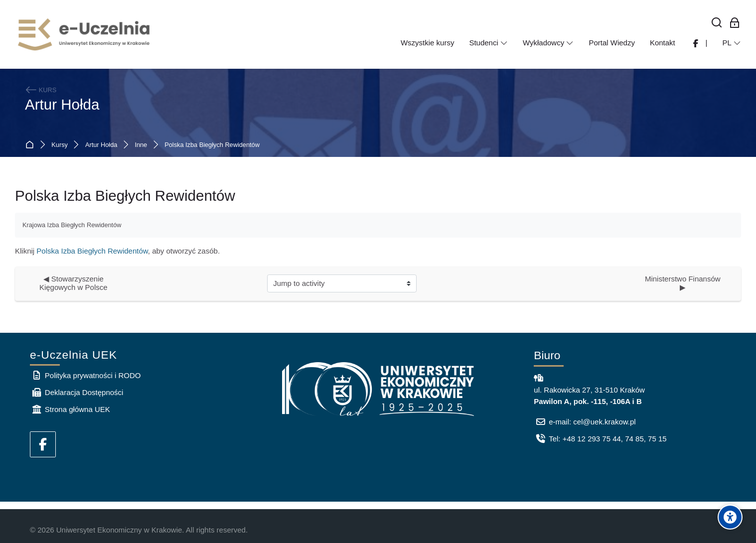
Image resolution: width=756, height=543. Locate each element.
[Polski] (732, 43)
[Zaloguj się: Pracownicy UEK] (735, 23)
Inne (141, 145)
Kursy (60, 145)
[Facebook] (43, 444)
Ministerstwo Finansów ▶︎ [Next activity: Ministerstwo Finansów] (685, 283)
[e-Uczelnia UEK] (85, 34)
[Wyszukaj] (717, 23)
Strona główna (32, 145)
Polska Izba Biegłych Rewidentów (212, 145)
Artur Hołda (62, 104)
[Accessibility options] (730, 517)
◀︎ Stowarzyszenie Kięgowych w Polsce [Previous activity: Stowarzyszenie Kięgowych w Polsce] (74, 283)
